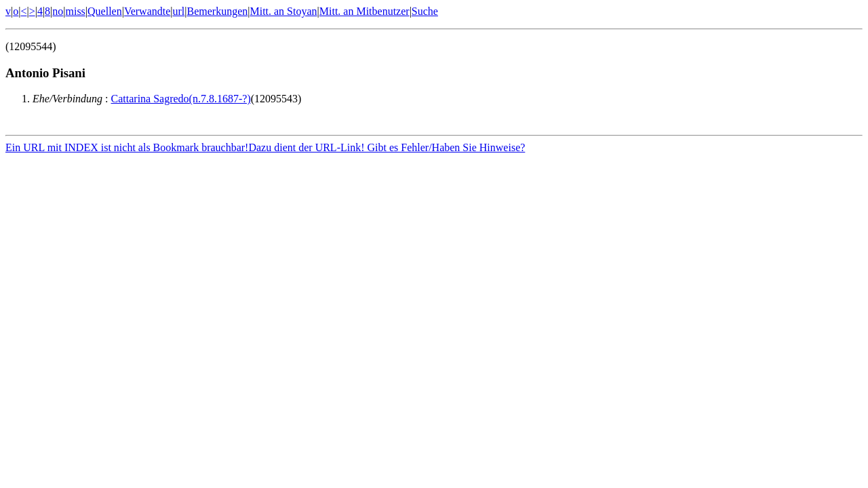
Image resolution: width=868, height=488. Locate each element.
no (58, 11)
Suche (425, 11)
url (179, 11)
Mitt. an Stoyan (283, 11)
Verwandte (147, 11)
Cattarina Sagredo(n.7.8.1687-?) (181, 99)
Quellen (105, 11)
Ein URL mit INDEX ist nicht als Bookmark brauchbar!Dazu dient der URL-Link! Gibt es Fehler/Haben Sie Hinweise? (265, 149)
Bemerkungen (218, 11)
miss (75, 11)
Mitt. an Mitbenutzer (364, 11)
